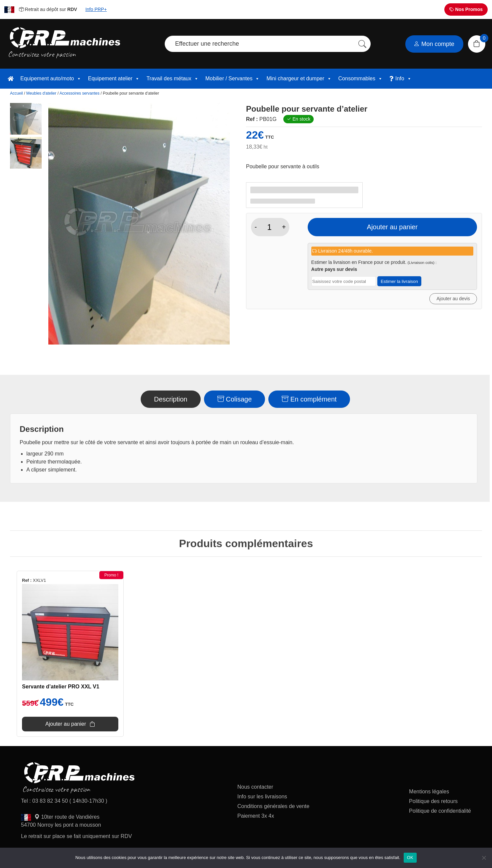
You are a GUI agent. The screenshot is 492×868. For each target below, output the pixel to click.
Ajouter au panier (392, 227)
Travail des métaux (172, 79)
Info (403, 79)
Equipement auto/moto (51, 79)
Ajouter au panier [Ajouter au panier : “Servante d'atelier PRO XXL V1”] (66, 724)
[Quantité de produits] (269, 227)
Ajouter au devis (453, 299)
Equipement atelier (114, 79)
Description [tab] (171, 399)
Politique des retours (434, 801)
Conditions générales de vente (273, 806)
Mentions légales (429, 792)
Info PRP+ (96, 9)
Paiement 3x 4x (256, 816)
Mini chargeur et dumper (299, 79)
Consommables (360, 79)
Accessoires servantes (79, 93)
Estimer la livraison (399, 281)
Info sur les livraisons (262, 797)
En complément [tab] (309, 399)
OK (410, 858)
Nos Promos (466, 9)
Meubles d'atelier (41, 93)
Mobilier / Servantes (232, 79)
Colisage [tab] (234, 399)
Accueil (16, 93)
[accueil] (11, 79)
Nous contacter (255, 787)
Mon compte (434, 44)
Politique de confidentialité (440, 811)
